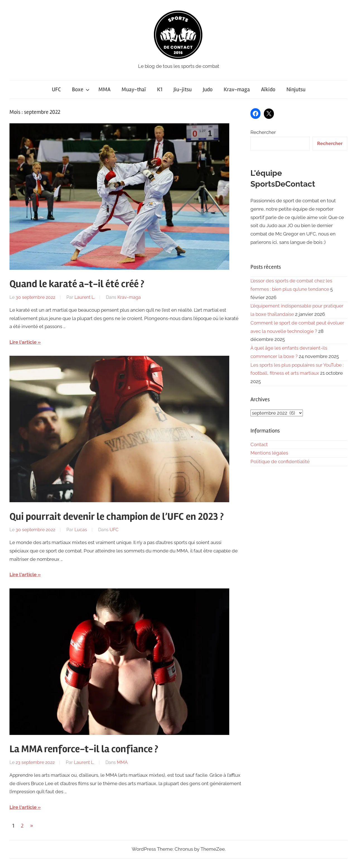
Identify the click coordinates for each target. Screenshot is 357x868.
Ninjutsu (296, 89)
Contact (259, 444)
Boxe (81, 89)
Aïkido (268, 89)
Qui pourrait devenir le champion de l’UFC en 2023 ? (117, 517)
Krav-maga (237, 89)
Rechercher (263, 132)
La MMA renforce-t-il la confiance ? (84, 749)
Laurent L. (85, 297)
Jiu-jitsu (183, 89)
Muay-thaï (134, 89)
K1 (160, 89)
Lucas (81, 530)
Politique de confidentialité (280, 461)
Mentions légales (269, 453)
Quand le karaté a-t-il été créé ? (77, 284)
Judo (208, 89)
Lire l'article (23, 342)
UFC (56, 89)
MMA (104, 89)
